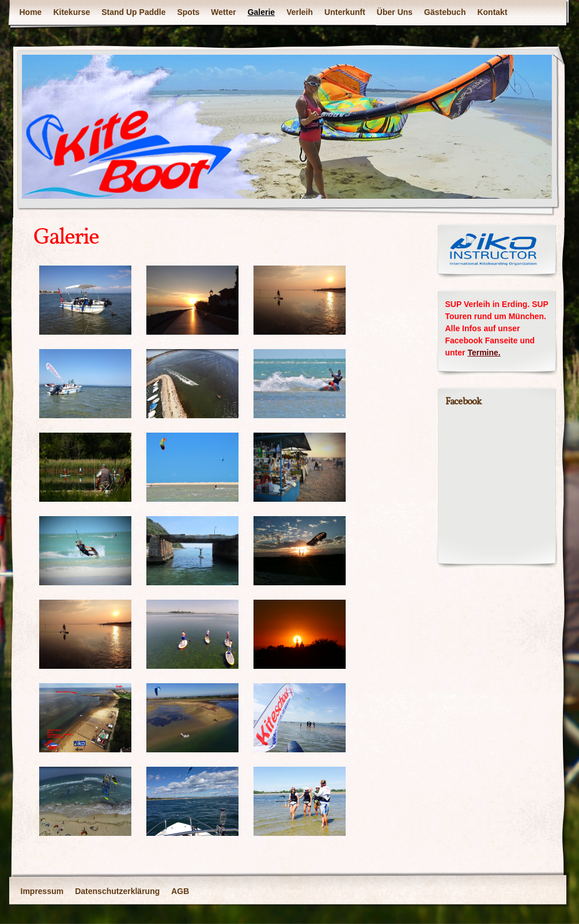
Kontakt (492, 12)
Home (31, 12)
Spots (188, 12)
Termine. (484, 353)
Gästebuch (445, 12)
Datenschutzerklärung (117, 891)
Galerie (261, 12)
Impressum (42, 891)
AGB (180, 891)
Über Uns (395, 12)
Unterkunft (345, 12)
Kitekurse (71, 12)
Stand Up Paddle (133, 12)
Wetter (223, 12)
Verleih (300, 12)
